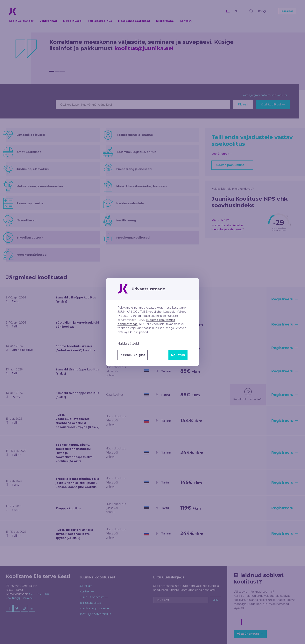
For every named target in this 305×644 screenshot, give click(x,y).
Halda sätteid (128, 344)
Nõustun (178, 355)
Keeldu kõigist (133, 355)
